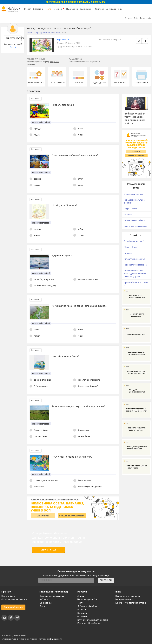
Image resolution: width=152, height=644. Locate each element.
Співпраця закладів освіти (14, 599)
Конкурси (99, 9)
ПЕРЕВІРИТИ (106, 580)
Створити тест (48, 550)
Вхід (136, 18)
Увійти (13, 47)
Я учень (128, 18)
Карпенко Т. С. (64, 40)
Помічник (59, 9)
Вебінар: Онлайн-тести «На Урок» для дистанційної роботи (135, 118)
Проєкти (82, 610)
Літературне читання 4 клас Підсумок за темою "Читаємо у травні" (135, 274)
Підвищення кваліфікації (79, 9)
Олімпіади (83, 616)
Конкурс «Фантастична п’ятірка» (131, 603)
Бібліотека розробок (87, 599)
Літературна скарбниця (135, 220)
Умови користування (28, 639)
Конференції (46, 603)
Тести (48, 9)
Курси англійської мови (89, 623)
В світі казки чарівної (134, 194)
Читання (128, 215)
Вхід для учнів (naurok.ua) (128, 596)
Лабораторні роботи (87, 606)
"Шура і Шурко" (131, 209)
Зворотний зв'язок (13, 607)
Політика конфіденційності (50, 639)
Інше (121, 9)
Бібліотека (38, 9)
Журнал (27, 9)
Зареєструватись (14, 38)
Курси (42, 606)
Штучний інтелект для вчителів (93, 620)
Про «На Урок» (9, 596)
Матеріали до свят (124, 599)
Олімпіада (111, 9)
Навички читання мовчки (136, 226)
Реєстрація (146, 18)
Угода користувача (10, 639)
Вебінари (44, 599)
